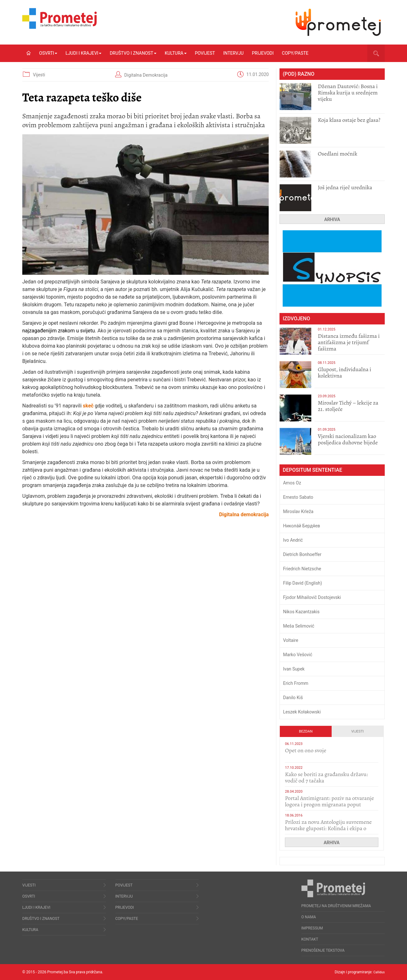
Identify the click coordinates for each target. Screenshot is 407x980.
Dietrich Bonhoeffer (302, 554)
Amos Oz (292, 483)
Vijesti (39, 75)
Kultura (176, 53)
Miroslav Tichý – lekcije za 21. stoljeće (348, 406)
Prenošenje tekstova (323, 950)
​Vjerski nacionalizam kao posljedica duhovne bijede (348, 439)
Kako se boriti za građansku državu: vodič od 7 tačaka (326, 777)
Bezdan (306, 731)
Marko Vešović (298, 655)
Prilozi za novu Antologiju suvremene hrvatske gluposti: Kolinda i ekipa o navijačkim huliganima (328, 828)
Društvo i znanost (133, 53)
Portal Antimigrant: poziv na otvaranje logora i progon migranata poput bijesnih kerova (329, 804)
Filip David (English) (303, 583)
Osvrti (48, 53)
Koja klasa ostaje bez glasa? (349, 120)
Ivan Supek (294, 669)
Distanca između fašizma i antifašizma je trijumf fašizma (349, 342)
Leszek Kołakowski (302, 712)
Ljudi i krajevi (83, 53)
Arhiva (332, 219)
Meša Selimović (299, 626)
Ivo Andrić (293, 540)
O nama (309, 917)
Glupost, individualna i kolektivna (344, 372)
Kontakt (310, 939)
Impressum (312, 928)
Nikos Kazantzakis (301, 612)
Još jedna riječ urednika (345, 187)
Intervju (233, 53)
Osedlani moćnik (337, 154)
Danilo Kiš (293, 698)
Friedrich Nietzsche (302, 569)
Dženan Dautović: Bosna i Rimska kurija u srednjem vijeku (348, 93)
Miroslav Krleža (298, 511)
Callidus (378, 972)
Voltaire (291, 640)
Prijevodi (263, 53)
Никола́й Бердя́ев (301, 526)
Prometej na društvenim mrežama (336, 906)
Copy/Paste (295, 53)
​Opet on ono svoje (306, 750)
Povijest (205, 53)
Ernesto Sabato (298, 497)
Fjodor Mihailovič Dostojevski (312, 597)
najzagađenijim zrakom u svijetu (59, 331)
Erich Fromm (296, 683)
